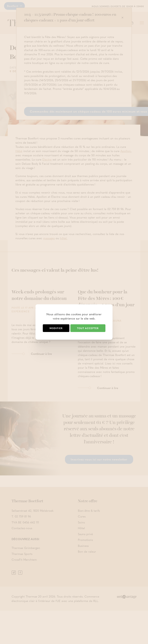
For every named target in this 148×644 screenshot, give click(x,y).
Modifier (56, 328)
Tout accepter (88, 328)
